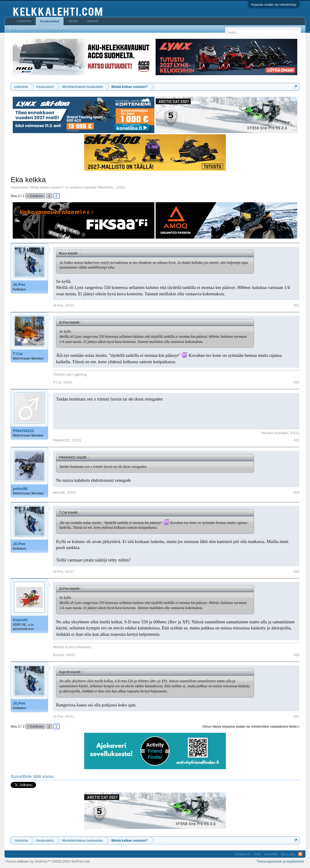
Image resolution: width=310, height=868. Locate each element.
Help (257, 854)
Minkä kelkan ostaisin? (47, 187)
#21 (296, 305)
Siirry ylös (288, 854)
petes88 (20, 489)
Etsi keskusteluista (24, 29)
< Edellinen (35, 196)
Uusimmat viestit (56, 29)
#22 (296, 382)
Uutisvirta (24, 21)
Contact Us (242, 854)
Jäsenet (92, 21)
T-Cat (18, 354)
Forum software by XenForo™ (48, 861)
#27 (296, 716)
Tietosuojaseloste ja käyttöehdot (280, 861)
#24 (296, 492)
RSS (300, 854)
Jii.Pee (19, 285)
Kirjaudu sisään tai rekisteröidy (274, 5)
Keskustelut (50, 21)
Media (73, 21)
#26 (296, 655)
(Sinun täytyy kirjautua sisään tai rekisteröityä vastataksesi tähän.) (251, 726)
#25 (296, 571)
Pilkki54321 (105, 187)
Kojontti (20, 620)
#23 (296, 440)
